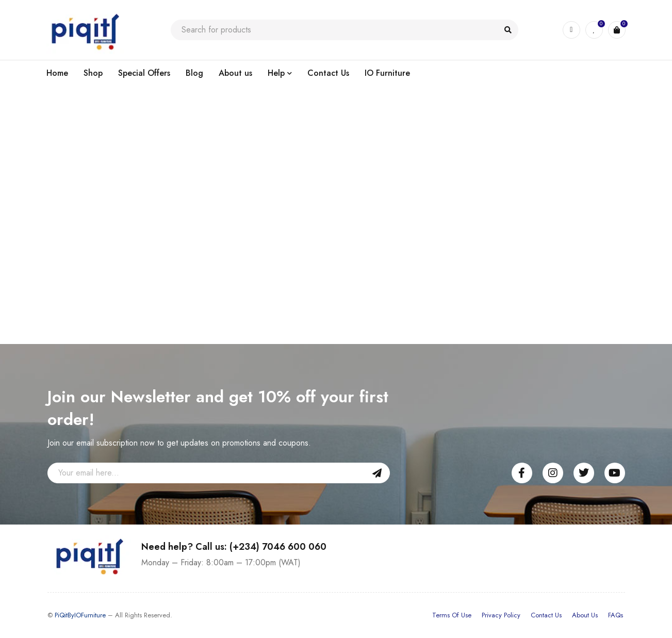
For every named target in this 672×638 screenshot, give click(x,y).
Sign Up (377, 473)
